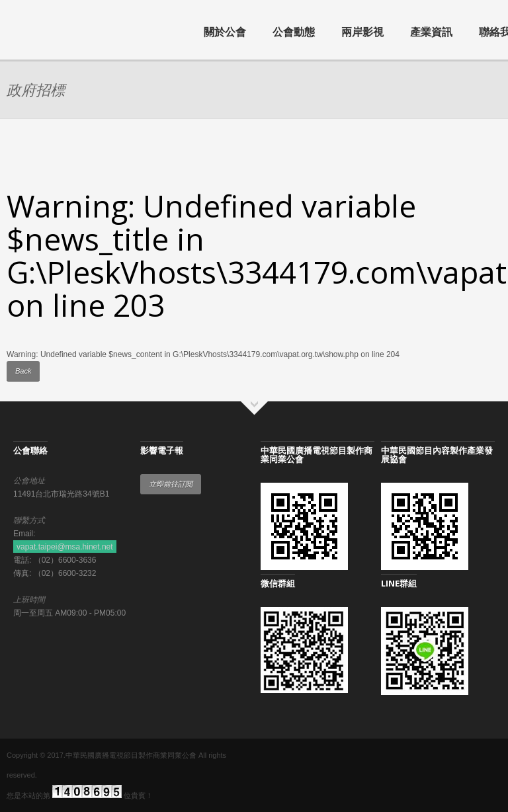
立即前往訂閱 (171, 484)
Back (23, 371)
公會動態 (294, 32)
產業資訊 (431, 32)
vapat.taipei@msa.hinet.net (65, 547)
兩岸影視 (362, 32)
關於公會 (225, 32)
